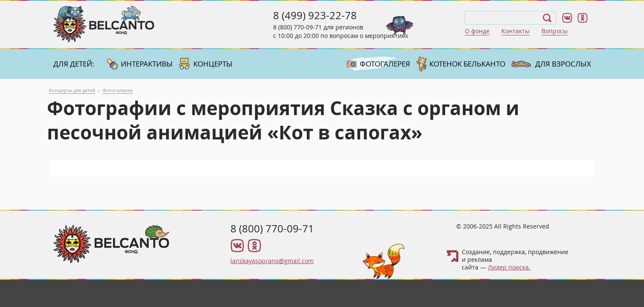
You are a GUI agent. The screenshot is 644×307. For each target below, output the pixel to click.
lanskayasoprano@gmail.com (272, 261)
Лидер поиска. (509, 267)
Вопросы (555, 31)
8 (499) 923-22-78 (315, 15)
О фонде (477, 31)
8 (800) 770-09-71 (297, 27)
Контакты (516, 31)
